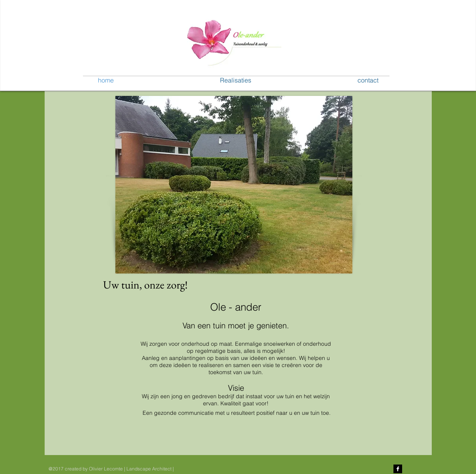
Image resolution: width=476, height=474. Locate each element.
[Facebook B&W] (398, 469)
